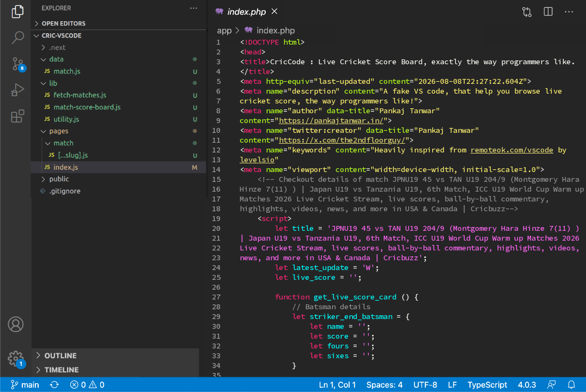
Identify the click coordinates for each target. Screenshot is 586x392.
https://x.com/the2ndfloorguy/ (342, 140)
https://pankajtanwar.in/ (331, 120)
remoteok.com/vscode (512, 150)
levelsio (257, 160)
